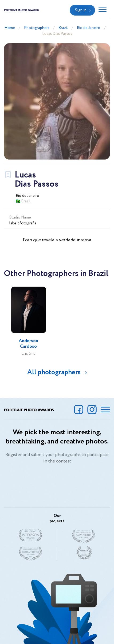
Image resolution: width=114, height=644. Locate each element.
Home (10, 28)
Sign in (81, 10)
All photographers (54, 372)
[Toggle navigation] (103, 10)
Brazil (63, 28)
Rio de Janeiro (89, 28)
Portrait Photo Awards (22, 10)
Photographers (37, 28)
